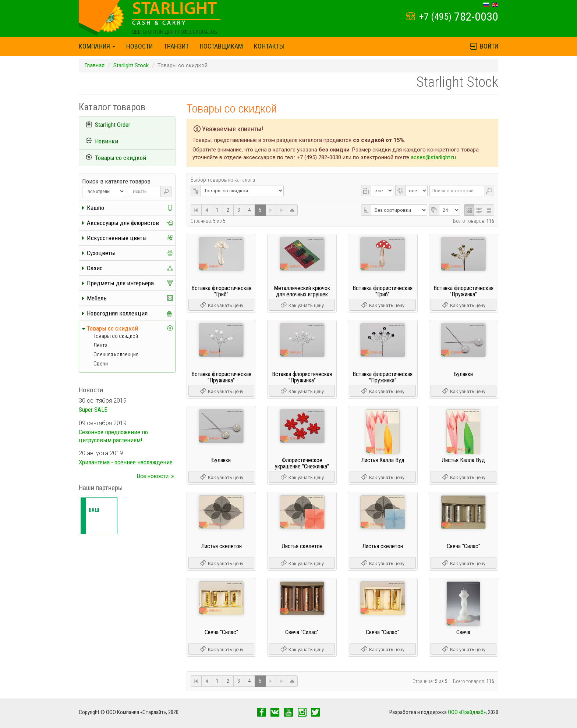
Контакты (269, 46)
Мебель (97, 298)
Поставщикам (221, 46)
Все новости (153, 476)
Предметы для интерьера (120, 283)
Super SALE (93, 410)
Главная (94, 65)
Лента (100, 345)
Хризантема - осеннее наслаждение (126, 462)
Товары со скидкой (121, 158)
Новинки (107, 141)
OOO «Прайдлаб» (467, 712)
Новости (139, 46)
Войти (484, 46)
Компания (97, 46)
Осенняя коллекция (116, 354)
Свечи (101, 364)
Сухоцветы (101, 253)
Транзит (176, 46)
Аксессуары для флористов (123, 223)
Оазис (95, 268)
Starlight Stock (131, 65)
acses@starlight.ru (433, 157)
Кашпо (95, 208)
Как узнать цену (221, 305)
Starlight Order (113, 125)
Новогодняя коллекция (117, 313)
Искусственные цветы (117, 238)
